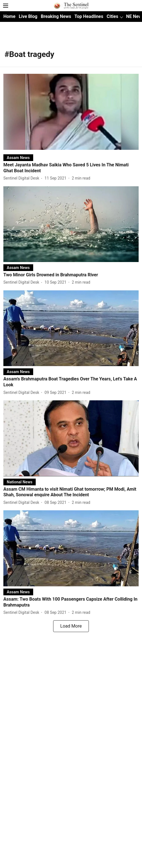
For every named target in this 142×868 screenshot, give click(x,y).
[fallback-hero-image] (71, 112)
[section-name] (18, 158)
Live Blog (28, 16)
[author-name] (22, 178)
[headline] (71, 168)
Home (9, 16)
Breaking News (56, 16)
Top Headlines (89, 16)
